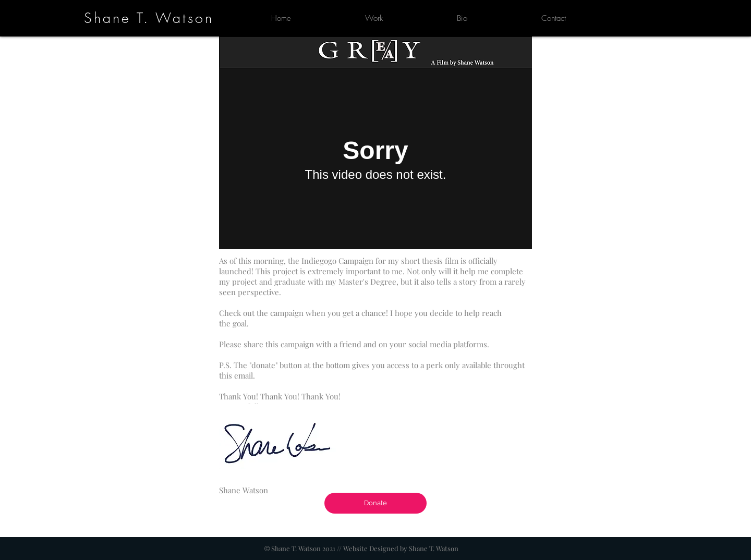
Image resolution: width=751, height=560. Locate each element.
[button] (374, 18)
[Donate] (375, 503)
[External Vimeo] (375, 159)
